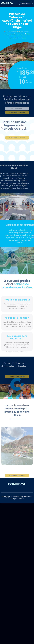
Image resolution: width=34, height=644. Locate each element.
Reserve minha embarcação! (17, 478)
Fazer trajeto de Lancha (26, 3)
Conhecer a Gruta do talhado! (17, 379)
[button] (10, 419)
